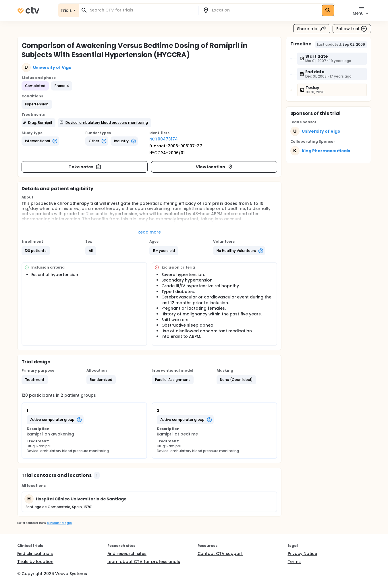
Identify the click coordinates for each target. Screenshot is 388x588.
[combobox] (142, 10)
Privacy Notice (303, 554)
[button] (37, 104)
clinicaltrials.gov (59, 523)
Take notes (85, 167)
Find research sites (127, 554)
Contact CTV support (220, 554)
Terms (294, 562)
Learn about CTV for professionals (144, 562)
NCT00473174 (164, 139)
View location (215, 167)
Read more (149, 232)
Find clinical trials (35, 554)
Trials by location (35, 562)
